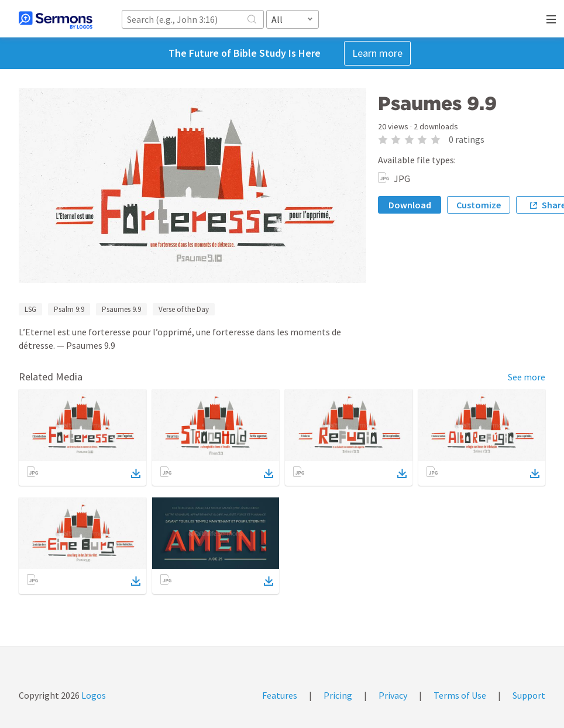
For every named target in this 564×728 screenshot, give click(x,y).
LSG (30, 309)
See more (527, 377)
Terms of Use (460, 695)
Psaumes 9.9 (121, 309)
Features (280, 695)
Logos (93, 695)
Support (529, 695)
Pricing (338, 695)
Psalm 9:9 (69, 309)
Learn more (377, 53)
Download (410, 205)
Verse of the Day (184, 309)
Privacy (393, 695)
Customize (479, 205)
